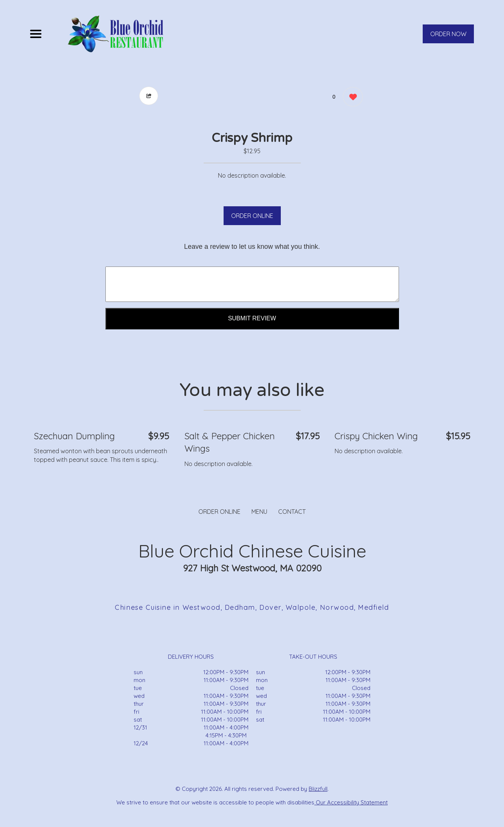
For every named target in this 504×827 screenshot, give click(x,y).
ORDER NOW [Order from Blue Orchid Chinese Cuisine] (448, 34)
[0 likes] (351, 98)
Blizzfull (318, 789)
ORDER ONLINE (252, 216)
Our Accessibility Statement (351, 802)
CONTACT (292, 512)
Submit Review (252, 318)
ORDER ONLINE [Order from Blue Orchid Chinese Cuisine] (219, 512)
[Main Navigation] (36, 34)
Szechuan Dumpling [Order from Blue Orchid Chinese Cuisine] (74, 436)
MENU (259, 512)
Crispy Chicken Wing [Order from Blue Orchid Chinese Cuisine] (376, 436)
